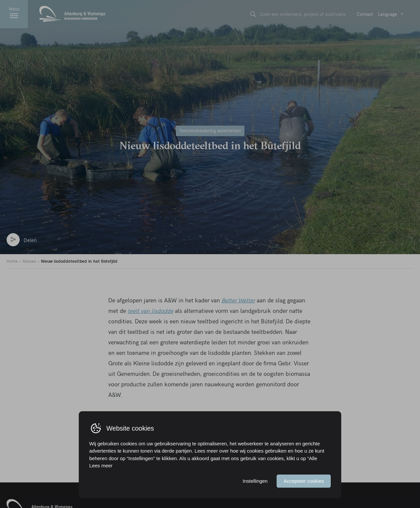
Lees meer (101, 466)
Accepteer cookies (304, 481)
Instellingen (255, 481)
